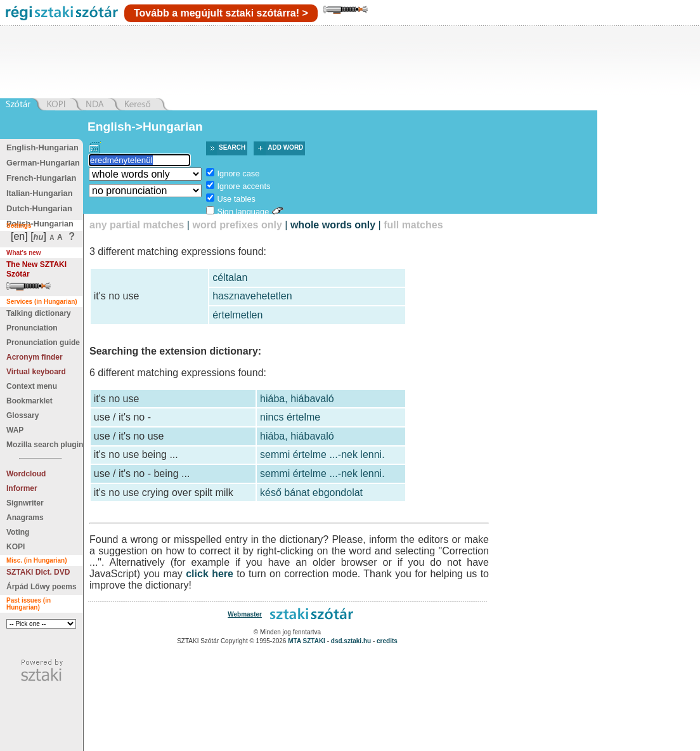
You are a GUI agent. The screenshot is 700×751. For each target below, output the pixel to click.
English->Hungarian (145, 127)
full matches (413, 225)
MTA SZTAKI (307, 641)
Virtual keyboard (36, 372)
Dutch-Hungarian (39, 208)
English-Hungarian (42, 147)
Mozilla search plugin (45, 445)
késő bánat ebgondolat (311, 493)
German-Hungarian (43, 163)
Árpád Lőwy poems (42, 587)
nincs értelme (290, 417)
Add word (285, 147)
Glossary (23, 415)
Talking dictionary (39, 313)
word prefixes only (237, 225)
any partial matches (137, 225)
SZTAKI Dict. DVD (38, 572)
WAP (15, 430)
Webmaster (245, 614)
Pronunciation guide (43, 343)
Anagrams (25, 518)
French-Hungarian (41, 178)
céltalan (230, 278)
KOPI (16, 547)
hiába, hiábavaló (297, 399)
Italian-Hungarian (40, 193)
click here (210, 574)
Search (232, 147)
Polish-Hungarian (40, 224)
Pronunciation (32, 328)
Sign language (243, 212)
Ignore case (238, 173)
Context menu (32, 386)
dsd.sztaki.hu (351, 641)
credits (387, 641)
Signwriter (25, 503)
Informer (22, 488)
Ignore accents (243, 186)
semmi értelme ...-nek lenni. (322, 454)
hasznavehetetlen (252, 296)
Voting (18, 532)
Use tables (236, 199)
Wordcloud (26, 474)
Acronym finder (35, 357)
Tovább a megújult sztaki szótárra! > (221, 13)
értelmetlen (237, 315)
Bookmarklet (29, 401)
